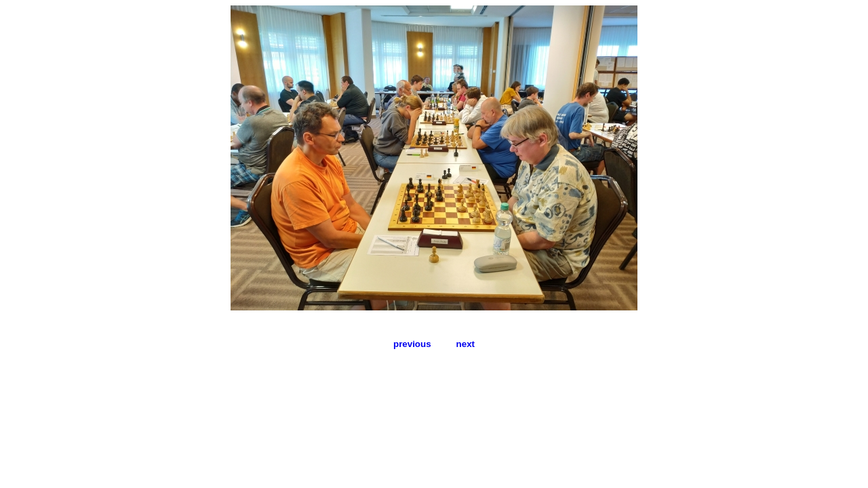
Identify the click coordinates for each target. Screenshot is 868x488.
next (466, 344)
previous (412, 344)
